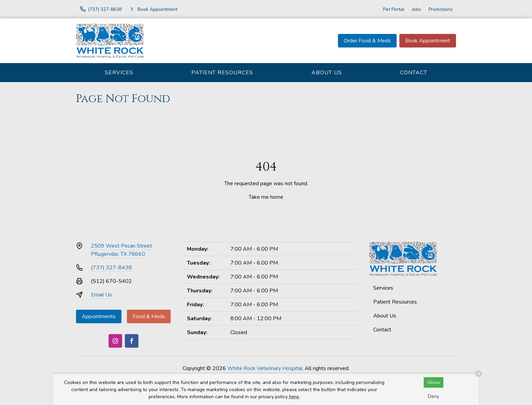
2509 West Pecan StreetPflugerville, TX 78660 (121, 250)
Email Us (101, 295)
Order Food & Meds (367, 41)
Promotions (441, 9)
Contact (414, 73)
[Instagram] (115, 341)
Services (119, 73)
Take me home (266, 197)
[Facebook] (132, 341)
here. (294, 397)
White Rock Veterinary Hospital (265, 368)
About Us (327, 73)
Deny (433, 396)
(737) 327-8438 (111, 268)
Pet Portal (394, 9)
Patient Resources (222, 73)
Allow (434, 382)
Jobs (416, 9)
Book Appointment (428, 41)
